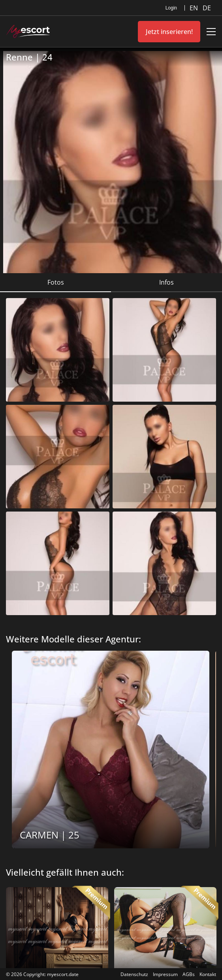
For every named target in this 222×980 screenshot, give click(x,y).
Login (171, 8)
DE (207, 8)
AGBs (189, 974)
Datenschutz (134, 974)
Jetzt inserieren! (169, 32)
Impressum (165, 974)
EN (195, 8)
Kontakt (208, 974)
